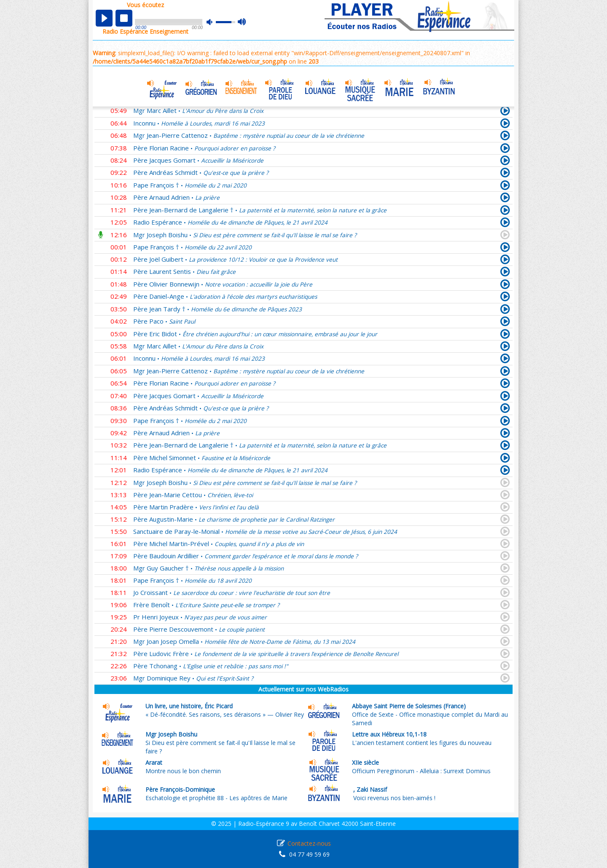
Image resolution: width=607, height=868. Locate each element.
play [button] (104, 18)
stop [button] (124, 18)
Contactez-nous (309, 843)
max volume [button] (242, 22)
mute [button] (214, 22)
